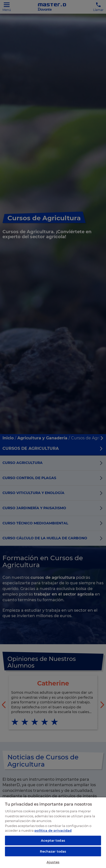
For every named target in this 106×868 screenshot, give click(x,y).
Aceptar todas (53, 840)
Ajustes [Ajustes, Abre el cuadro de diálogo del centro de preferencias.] (53, 862)
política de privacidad (53, 830)
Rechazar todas (53, 851)
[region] (53, 832)
